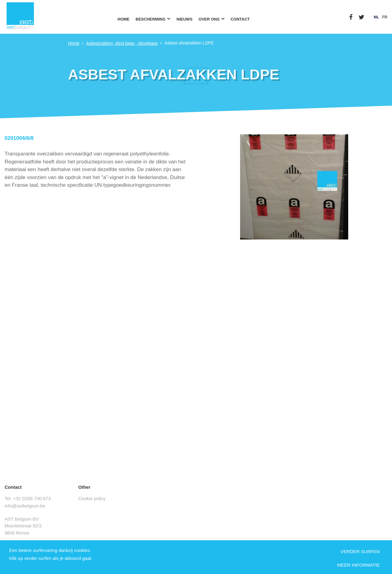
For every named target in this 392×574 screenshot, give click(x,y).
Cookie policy (92, 498)
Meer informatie (358, 565)
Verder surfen (360, 551)
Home (74, 43)
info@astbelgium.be (25, 506)
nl (376, 17)
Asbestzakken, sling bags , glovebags (122, 43)
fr (385, 17)
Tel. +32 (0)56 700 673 (28, 498)
